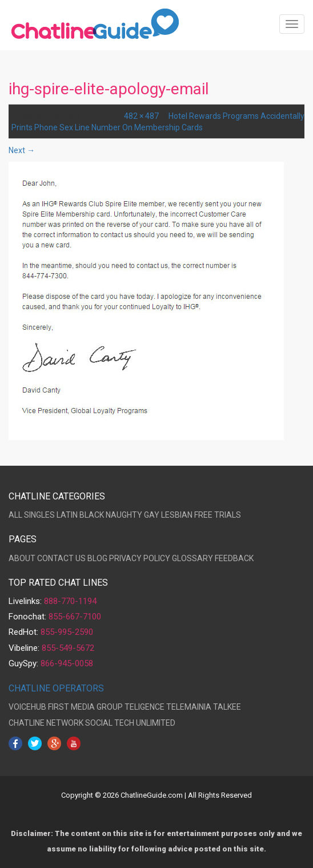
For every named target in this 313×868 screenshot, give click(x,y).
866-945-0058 (67, 663)
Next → (22, 150)
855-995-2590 (67, 632)
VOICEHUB (27, 707)
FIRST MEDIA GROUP (85, 707)
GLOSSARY (192, 558)
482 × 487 (141, 116)
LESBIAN (177, 515)
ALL (15, 515)
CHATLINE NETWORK (46, 723)
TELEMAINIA (189, 707)
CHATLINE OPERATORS (56, 688)
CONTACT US (61, 558)
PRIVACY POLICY (140, 558)
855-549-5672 (68, 648)
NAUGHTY (124, 515)
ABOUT (22, 558)
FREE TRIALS (218, 515)
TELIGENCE (145, 707)
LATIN (67, 515)
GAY (152, 515)
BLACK (92, 515)
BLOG (97, 558)
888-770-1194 (70, 601)
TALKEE (227, 707)
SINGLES (39, 515)
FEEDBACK (234, 558)
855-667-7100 (75, 617)
